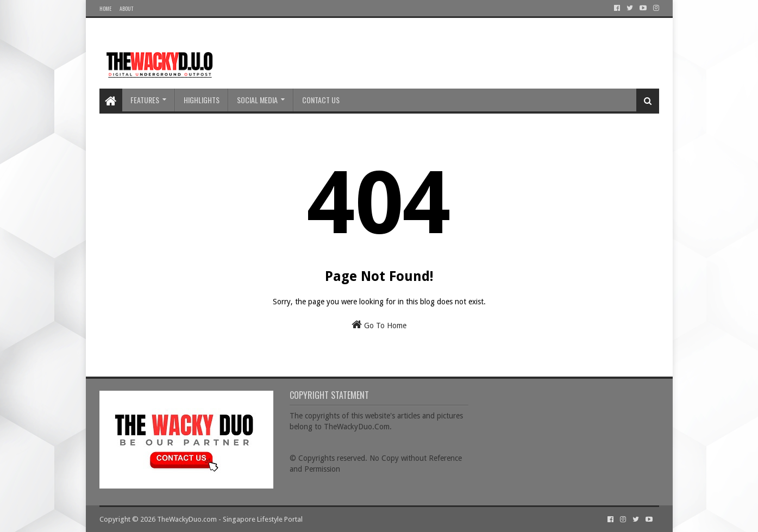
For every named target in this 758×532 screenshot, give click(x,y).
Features (145, 100)
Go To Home (379, 324)
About (126, 8)
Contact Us (321, 100)
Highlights (202, 100)
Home (105, 8)
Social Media (257, 100)
